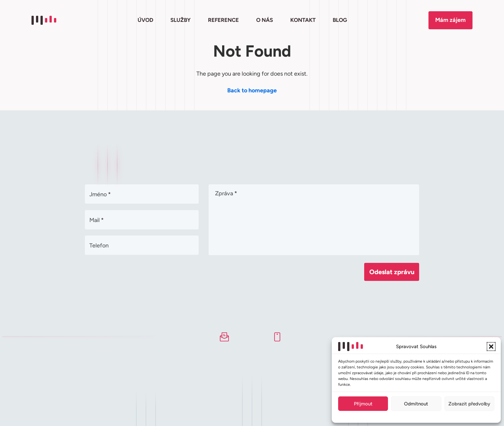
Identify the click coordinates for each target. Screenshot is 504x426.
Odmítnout (416, 404)
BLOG (340, 20)
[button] (491, 347)
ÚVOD (145, 20)
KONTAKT (303, 20)
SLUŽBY (180, 20)
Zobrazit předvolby (469, 404)
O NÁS (265, 20)
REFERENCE (223, 20)
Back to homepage (252, 90)
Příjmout (363, 404)
